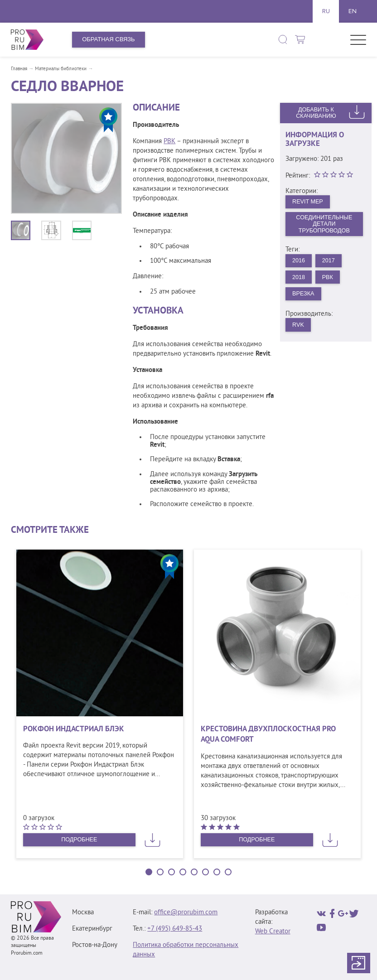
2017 (330, 262)
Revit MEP (309, 202)
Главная (19, 69)
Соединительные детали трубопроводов (324, 224)
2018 (299, 279)
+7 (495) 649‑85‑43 (175, 929)
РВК (169, 142)
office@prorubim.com (186, 913)
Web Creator (273, 932)
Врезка (304, 296)
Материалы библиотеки (61, 69)
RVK (299, 327)
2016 (299, 262)
